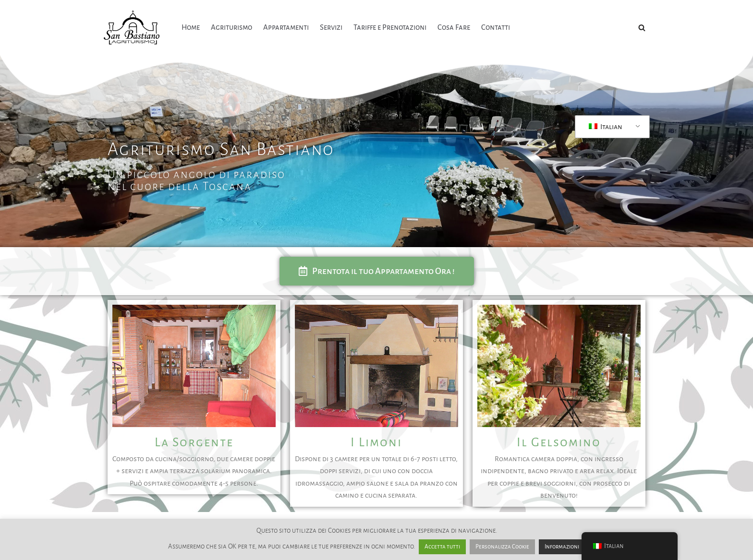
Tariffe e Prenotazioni (390, 27)
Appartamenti (286, 27)
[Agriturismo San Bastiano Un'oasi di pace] (134, 28)
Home (191, 27)
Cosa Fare (455, 27)
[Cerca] (642, 28)
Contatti (497, 27)
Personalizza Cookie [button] (502, 547)
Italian (606, 127)
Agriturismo (231, 27)
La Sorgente (194, 442)
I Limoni (376, 442)
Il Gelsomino (559, 442)
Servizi (331, 27)
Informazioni (562, 547)
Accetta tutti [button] (442, 547)
